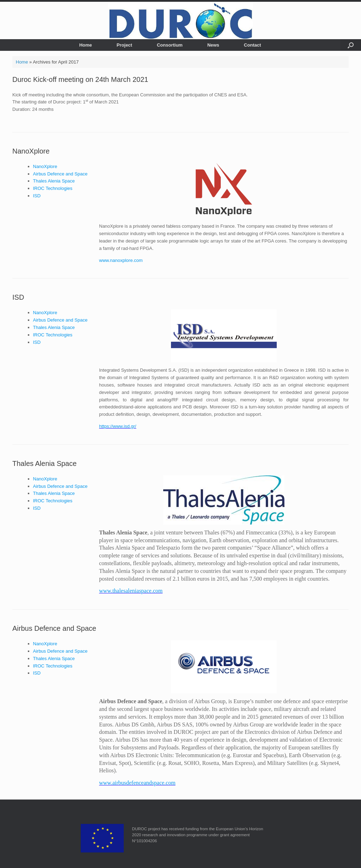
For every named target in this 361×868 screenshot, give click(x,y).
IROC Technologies (53, 188)
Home (86, 45)
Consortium (170, 45)
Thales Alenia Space (54, 181)
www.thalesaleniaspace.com (131, 591)
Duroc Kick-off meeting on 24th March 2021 (80, 79)
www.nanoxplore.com (121, 260)
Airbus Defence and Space (60, 174)
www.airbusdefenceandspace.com (137, 783)
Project (124, 45)
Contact (252, 45)
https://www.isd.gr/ (118, 426)
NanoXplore (31, 151)
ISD (37, 196)
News (213, 45)
